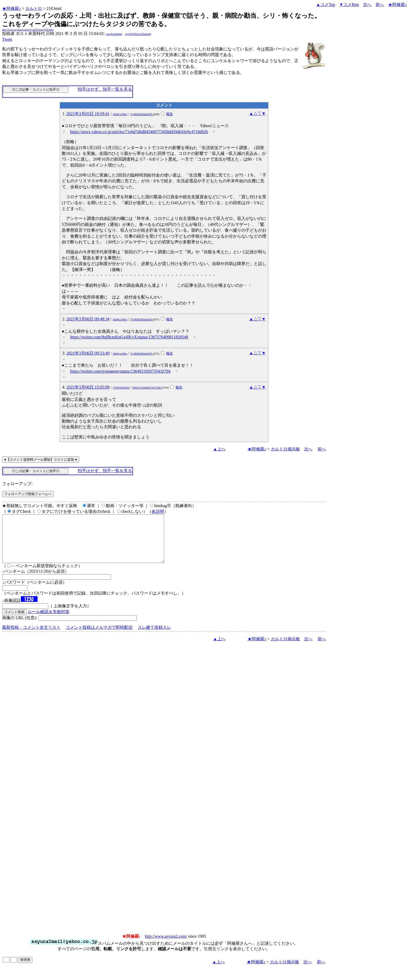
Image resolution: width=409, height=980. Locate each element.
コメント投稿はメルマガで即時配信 (99, 637)
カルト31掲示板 (285, 449)
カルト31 (34, 8)
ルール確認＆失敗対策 (49, 621)
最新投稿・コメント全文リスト (31, 637)
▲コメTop (326, 5)
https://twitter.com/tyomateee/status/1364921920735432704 (120, 371)
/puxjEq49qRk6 (114, 34)
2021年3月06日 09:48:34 (88, 319)
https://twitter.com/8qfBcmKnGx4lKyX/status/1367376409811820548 (129, 337)
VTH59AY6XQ (121, 388)
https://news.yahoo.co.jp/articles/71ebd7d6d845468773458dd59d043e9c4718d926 (139, 132)
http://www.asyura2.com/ (166, 946)
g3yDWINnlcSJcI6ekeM (138, 34)
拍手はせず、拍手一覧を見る (105, 89)
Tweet (7, 39)
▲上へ (219, 449)
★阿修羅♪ (11, 8)
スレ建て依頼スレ (154, 637)
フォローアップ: (17, 484)
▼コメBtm (349, 5)
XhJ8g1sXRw (120, 114)
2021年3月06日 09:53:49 (88, 353)
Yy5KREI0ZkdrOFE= (142, 114)
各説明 (158, 511)
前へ (380, 5)
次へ (367, 5)
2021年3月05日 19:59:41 (88, 114)
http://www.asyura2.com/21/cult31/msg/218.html (28, 30)
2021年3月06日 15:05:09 (88, 387)
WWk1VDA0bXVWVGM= (147, 388)
